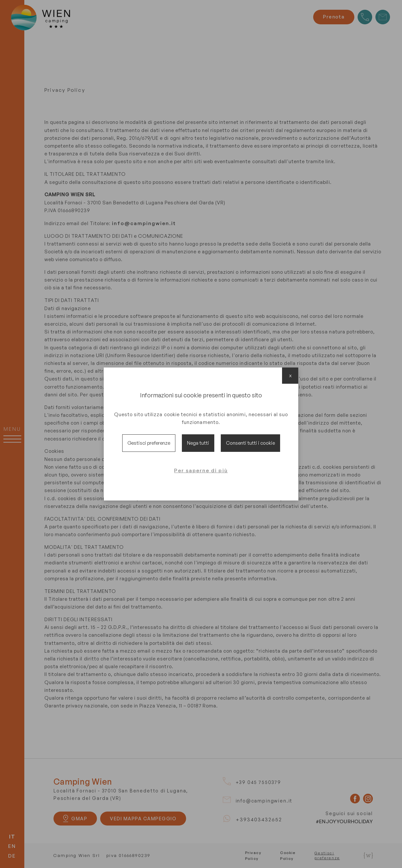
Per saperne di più (201, 470)
